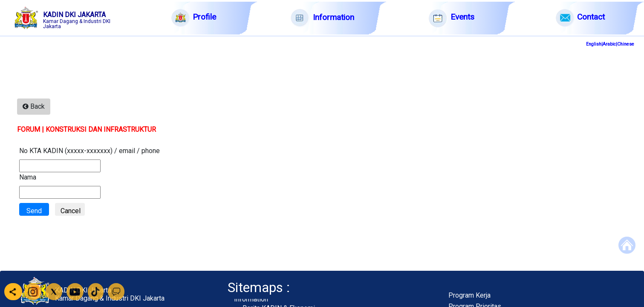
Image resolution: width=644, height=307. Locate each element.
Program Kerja (469, 295)
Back (34, 106)
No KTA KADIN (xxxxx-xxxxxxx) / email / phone (90, 151)
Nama (28, 177)
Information (251, 299)
